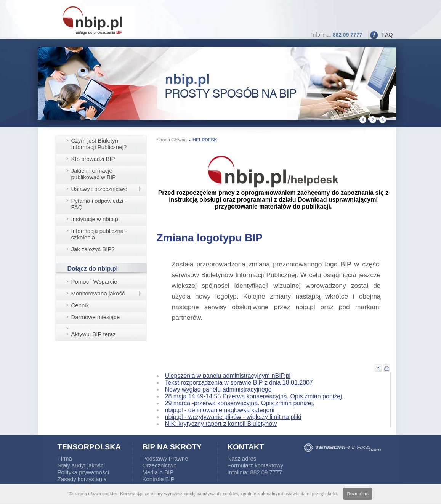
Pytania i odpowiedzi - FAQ (99, 204)
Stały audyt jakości (81, 465)
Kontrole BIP (159, 479)
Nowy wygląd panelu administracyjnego (218, 389)
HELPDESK (205, 140)
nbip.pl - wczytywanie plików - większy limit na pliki (233, 417)
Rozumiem (358, 494)
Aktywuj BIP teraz (94, 334)
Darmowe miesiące (96, 317)
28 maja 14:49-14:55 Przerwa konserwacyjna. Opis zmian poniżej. (254, 396)
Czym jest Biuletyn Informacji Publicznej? (99, 144)
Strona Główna (172, 140)
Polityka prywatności (83, 472)
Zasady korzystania (82, 479)
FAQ (387, 35)
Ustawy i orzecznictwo (99, 189)
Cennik (80, 305)
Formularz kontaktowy (256, 465)
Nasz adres (242, 458)
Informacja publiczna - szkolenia (99, 234)
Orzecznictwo (160, 465)
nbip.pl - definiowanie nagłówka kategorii (220, 410)
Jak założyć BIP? (93, 249)
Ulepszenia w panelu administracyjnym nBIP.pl (228, 376)
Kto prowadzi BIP (93, 159)
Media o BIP (158, 472)
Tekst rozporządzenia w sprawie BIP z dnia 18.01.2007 (239, 383)
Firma (65, 458)
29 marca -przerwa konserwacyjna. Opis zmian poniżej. (240, 403)
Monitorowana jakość (98, 293)
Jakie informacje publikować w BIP (94, 174)
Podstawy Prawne (165, 458)
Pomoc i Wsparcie (94, 282)
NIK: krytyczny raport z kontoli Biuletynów (221, 424)
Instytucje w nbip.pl (95, 219)
